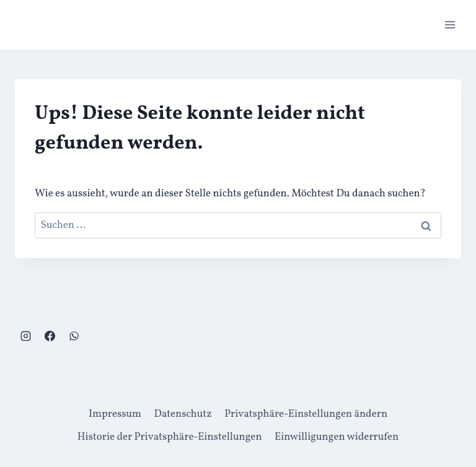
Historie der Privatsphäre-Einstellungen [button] (170, 437)
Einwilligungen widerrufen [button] (337, 437)
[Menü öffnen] (450, 24)
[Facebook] (50, 336)
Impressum (115, 414)
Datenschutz (183, 414)
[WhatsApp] (74, 336)
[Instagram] (25, 336)
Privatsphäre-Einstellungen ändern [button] (306, 414)
